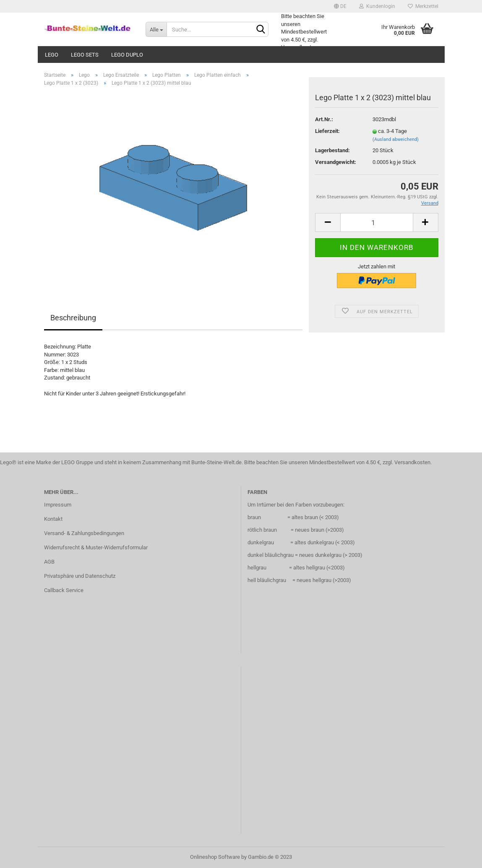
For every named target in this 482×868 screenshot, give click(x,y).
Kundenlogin (377, 6)
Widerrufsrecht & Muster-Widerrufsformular (96, 547)
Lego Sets (85, 55)
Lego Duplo (127, 55)
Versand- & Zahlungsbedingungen (84, 533)
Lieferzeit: (327, 131)
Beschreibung (73, 318)
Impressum (58, 505)
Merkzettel (423, 6)
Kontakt (53, 519)
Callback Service (64, 590)
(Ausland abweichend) (396, 139)
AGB (49, 562)
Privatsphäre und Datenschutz (80, 576)
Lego (52, 55)
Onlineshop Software (215, 857)
